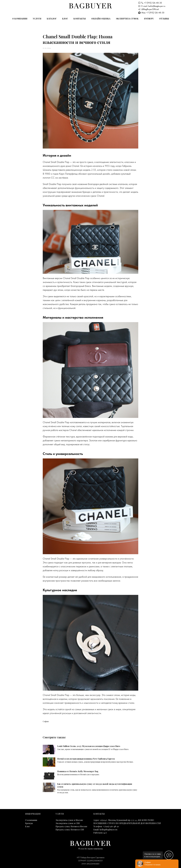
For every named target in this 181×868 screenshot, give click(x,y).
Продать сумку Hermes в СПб (70, 830)
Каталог (52, 19)
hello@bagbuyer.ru (108, 830)
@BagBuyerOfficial (150, 9)
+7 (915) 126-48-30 (153, 3)
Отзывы (164, 19)
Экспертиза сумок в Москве (69, 820)
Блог (65, 19)
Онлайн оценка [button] (101, 19)
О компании (20, 19)
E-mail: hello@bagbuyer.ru (153, 6)
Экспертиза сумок (127, 19)
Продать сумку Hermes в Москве (71, 826)
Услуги (37, 19)
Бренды (29, 823)
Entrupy (149, 19)
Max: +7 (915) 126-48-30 (153, 13)
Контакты (80, 19)
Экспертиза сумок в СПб (68, 823)
